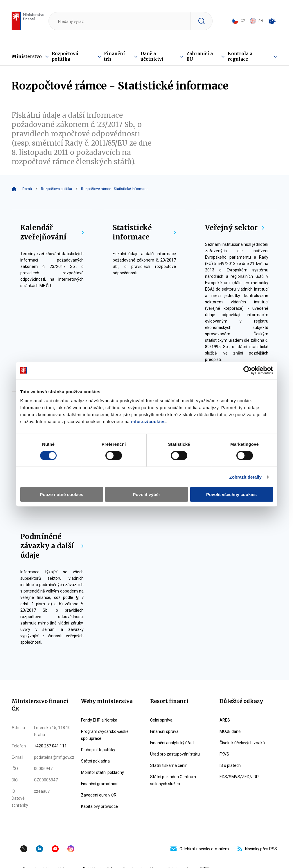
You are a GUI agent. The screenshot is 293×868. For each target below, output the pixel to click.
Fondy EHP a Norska (99, 720)
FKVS (224, 754)
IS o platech (230, 765)
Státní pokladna (95, 761)
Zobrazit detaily (245, 477)
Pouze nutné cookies (61, 494)
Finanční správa (164, 731)
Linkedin (39, 849)
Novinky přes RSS (257, 849)
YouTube (55, 849)
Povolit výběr (146, 494)
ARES (225, 720)
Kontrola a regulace (240, 56)
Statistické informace (144, 232)
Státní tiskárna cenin (169, 765)
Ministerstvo (27, 57)
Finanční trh (114, 56)
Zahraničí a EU (200, 56)
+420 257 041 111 (50, 746)
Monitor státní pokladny (103, 772)
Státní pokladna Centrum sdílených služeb (173, 780)
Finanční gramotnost (100, 784)
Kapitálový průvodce (99, 806)
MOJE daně (230, 731)
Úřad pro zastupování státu (175, 754)
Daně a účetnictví (152, 56)
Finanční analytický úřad (172, 743)
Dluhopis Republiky (98, 750)
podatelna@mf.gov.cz (54, 757)
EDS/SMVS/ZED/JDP (239, 777)
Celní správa (161, 720)
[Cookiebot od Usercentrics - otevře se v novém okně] (248, 370)
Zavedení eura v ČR (99, 795)
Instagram (71, 849)
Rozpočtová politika (65, 56)
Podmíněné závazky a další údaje (52, 546)
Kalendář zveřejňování (52, 232)
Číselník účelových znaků (242, 743)
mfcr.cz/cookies (148, 422)
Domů (27, 189)
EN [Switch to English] (256, 21)
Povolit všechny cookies (231, 494)
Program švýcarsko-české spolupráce (105, 735)
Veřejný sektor (234, 228)
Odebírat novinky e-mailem (200, 849)
